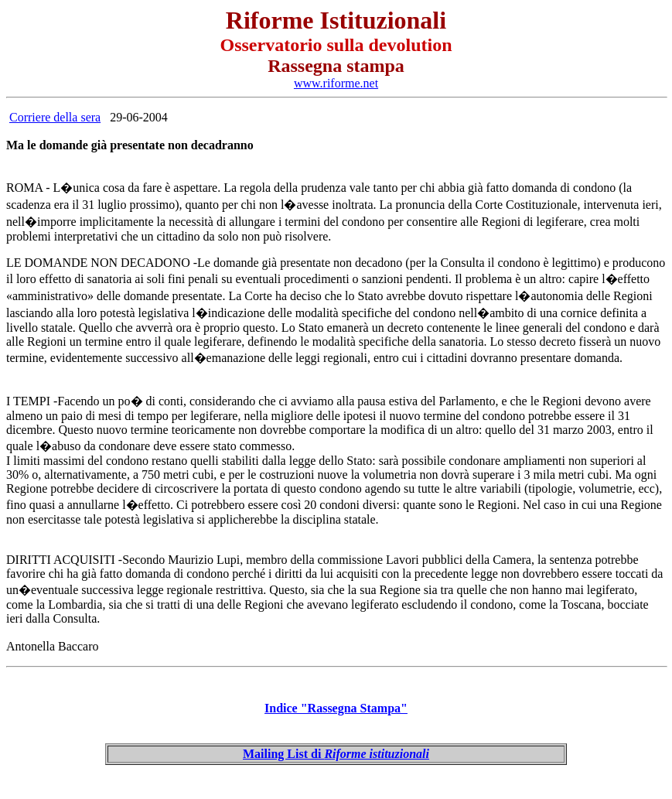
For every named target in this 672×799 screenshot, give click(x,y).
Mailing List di (336, 754)
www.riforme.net (336, 83)
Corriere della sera (55, 117)
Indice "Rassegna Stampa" (336, 708)
